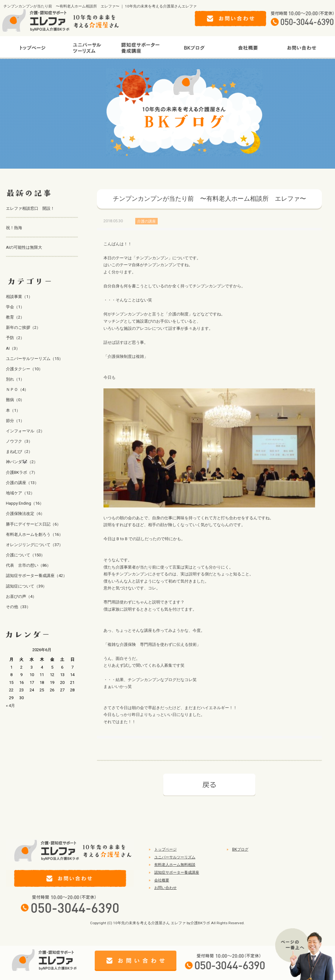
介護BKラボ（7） (22, 472)
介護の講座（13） (22, 483)
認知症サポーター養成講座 (177, 872)
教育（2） (15, 317)
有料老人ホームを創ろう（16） (34, 534)
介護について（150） (25, 555)
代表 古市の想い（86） (28, 565)
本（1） (13, 410)
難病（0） (15, 400)
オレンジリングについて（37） (34, 545)
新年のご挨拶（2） (23, 327)
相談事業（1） (19, 297)
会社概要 (162, 880)
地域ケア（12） (20, 493)
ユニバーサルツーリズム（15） (34, 359)
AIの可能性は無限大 (24, 247)
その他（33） (18, 607)
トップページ (165, 849)
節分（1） (15, 421)
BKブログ (240, 849)
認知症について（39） (26, 586)
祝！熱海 (14, 228)
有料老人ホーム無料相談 (175, 865)
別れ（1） (15, 379)
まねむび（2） (19, 452)
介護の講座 (146, 221)
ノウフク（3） (19, 441)
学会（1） (15, 307)
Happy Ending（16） (25, 503)
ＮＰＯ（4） (17, 389)
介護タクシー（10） (24, 369)
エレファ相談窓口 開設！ (30, 208)
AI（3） (13, 348)
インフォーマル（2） (25, 431)
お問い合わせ (165, 888)
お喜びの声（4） (21, 596)
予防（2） (15, 338)
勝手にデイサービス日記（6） (33, 524)
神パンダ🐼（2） (22, 462)
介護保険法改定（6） (25, 514)
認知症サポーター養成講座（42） (36, 576)
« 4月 (10, 706)
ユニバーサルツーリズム (175, 857)
